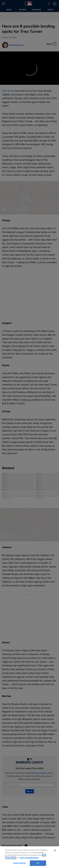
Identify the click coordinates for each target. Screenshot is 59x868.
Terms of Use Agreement (29, 858)
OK (38, 863)
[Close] (55, 850)
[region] (29, 857)
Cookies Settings (19, 863)
